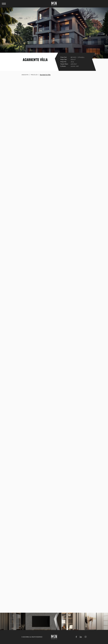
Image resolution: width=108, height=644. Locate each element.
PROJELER (34, 75)
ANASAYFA (25, 75)
